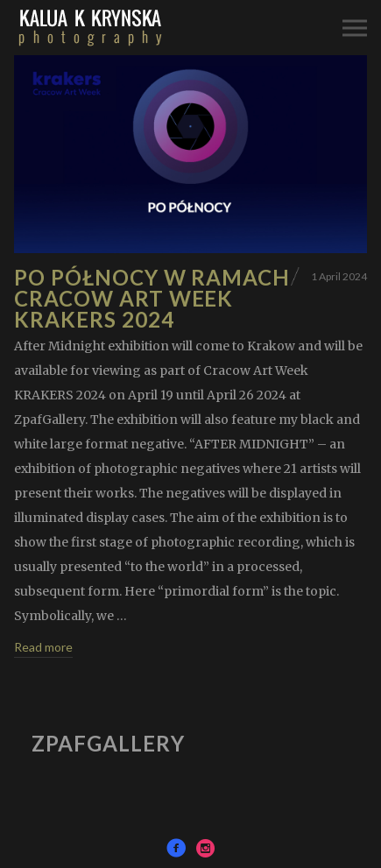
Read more (43, 647)
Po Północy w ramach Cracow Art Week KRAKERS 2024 (152, 298)
